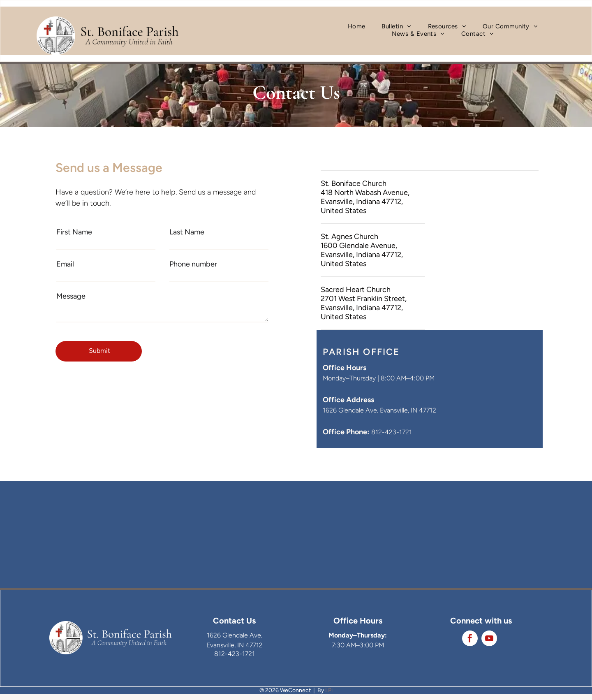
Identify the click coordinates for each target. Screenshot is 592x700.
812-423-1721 (392, 432)
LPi (329, 690)
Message (71, 296)
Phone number (193, 264)
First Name (74, 232)
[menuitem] (357, 26)
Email (65, 264)
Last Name (187, 232)
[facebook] (470, 639)
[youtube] (489, 639)
